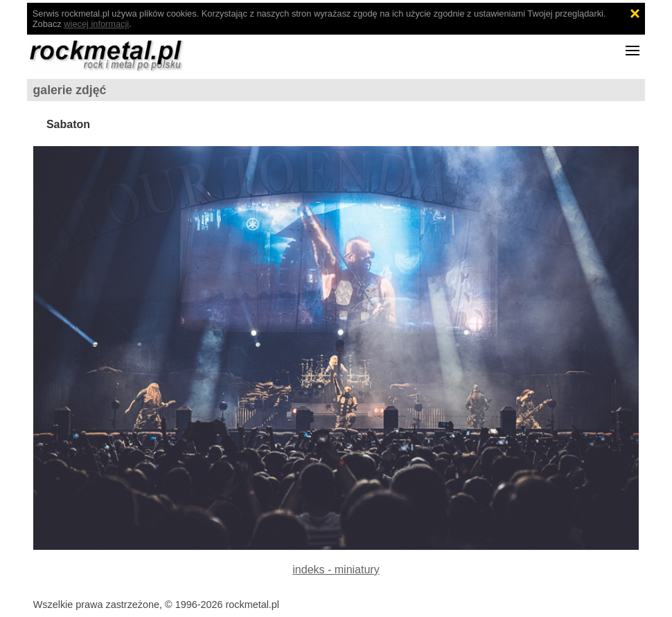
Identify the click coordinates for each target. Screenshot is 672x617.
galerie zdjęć (70, 90)
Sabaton (68, 124)
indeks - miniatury (336, 570)
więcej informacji (96, 24)
